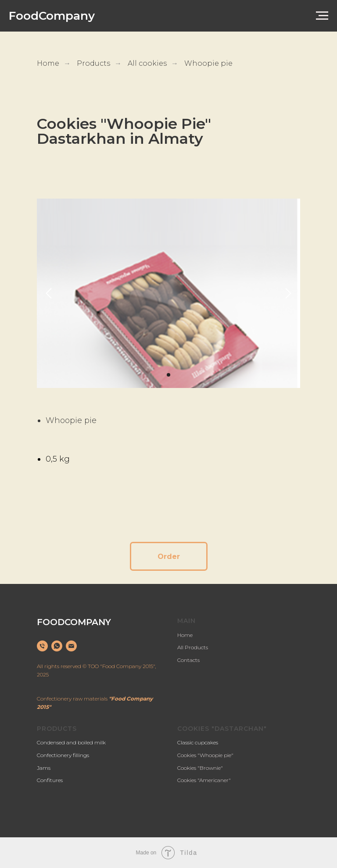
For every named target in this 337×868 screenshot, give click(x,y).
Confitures (50, 780)
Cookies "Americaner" (204, 780)
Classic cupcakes (198, 742)
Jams (44, 768)
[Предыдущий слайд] (49, 293)
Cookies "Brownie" (200, 768)
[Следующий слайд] (288, 293)
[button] (169, 556)
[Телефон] (42, 646)
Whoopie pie (208, 63)
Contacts (188, 660)
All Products (193, 647)
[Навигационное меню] (322, 16)
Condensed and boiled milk (71, 742)
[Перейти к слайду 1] (168, 375)
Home (48, 63)
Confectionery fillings (63, 755)
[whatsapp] (57, 646)
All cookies (147, 63)
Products (93, 63)
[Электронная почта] (71, 646)
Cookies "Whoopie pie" (205, 755)
